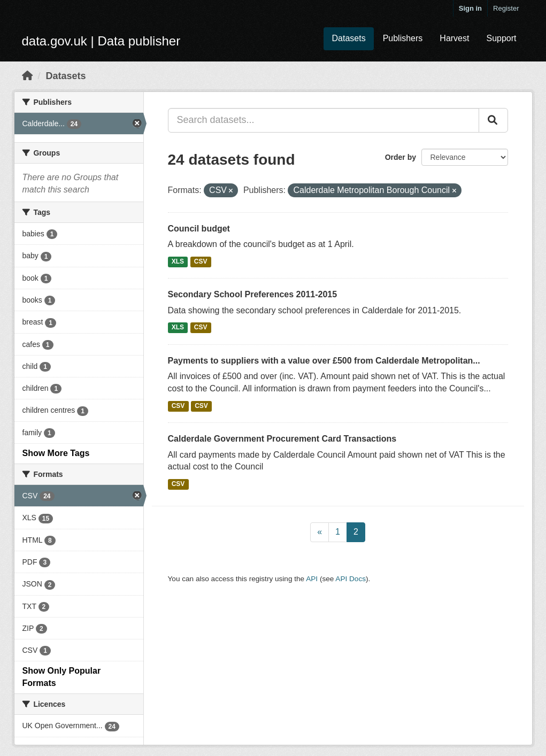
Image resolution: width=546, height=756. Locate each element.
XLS (178, 261)
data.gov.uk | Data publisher (101, 41)
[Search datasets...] (324, 120)
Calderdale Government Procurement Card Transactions (282, 439)
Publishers (403, 38)
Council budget (199, 229)
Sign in (470, 8)
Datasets (348, 38)
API (312, 579)
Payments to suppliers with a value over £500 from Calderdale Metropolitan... (324, 361)
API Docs (351, 579)
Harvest (454, 38)
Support (501, 38)
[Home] (27, 76)
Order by (401, 157)
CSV (201, 261)
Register (506, 8)
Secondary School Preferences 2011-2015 (253, 294)
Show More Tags (56, 453)
